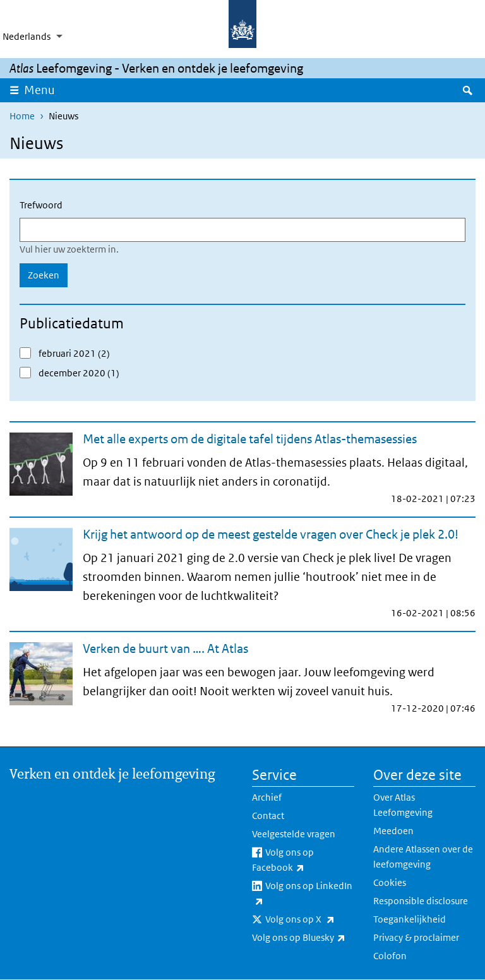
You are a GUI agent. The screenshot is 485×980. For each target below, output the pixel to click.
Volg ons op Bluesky (303, 938)
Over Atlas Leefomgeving (403, 805)
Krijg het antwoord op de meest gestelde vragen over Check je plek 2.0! (271, 534)
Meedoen (393, 831)
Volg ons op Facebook (303, 861)
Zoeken (44, 275)
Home (22, 116)
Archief (267, 797)
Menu (44, 90)
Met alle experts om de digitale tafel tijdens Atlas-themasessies (250, 439)
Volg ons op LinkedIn (302, 894)
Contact (268, 816)
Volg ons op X (310, 919)
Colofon (390, 956)
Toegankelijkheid (410, 919)
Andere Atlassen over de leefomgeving (423, 857)
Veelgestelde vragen (294, 834)
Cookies (390, 882)
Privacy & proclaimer (416, 937)
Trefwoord (41, 205)
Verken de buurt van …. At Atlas (165, 648)
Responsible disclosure (421, 901)
